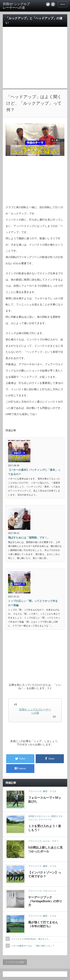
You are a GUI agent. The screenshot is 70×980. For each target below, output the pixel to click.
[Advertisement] (35, 53)
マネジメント (50, 891)
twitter (48, 4)
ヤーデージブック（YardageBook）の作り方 (45, 901)
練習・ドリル (50, 791)
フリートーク (35, 791)
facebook (53, 4)
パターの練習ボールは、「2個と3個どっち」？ (33, 946)
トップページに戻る (15, 962)
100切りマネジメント (39, 816)
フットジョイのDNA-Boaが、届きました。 (31, 939)
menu (63, 4)
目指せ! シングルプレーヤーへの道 (16, 6)
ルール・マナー (51, 841)
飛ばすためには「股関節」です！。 (29, 538)
